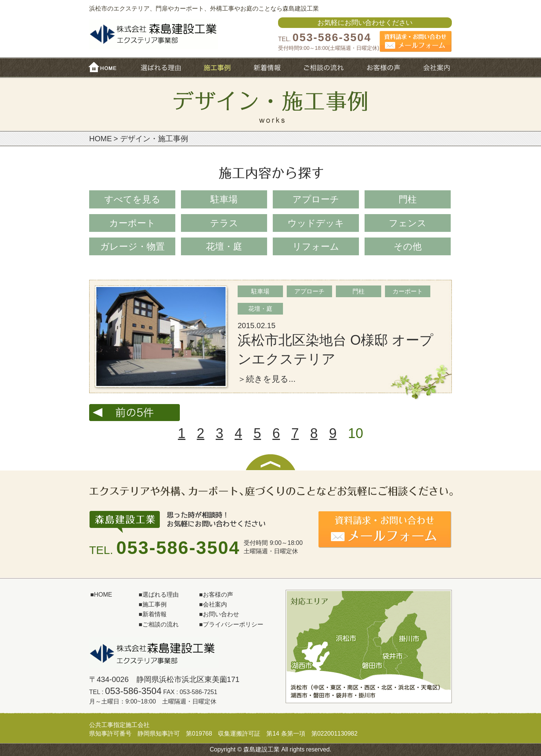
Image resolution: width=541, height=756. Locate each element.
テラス (224, 223)
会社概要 (436, 67)
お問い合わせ (221, 614)
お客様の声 (384, 67)
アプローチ (316, 199)
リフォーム (316, 246)
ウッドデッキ (316, 223)
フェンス (408, 223)
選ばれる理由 (161, 67)
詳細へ (270, 340)
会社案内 (215, 604)
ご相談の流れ (325, 67)
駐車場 (224, 199)
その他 (408, 246)
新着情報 (268, 67)
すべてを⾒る (132, 199)
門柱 (408, 199)
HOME (105, 67)
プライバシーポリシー (233, 624)
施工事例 (217, 67)
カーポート (132, 223)
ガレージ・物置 (132, 246)
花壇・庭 (224, 246)
